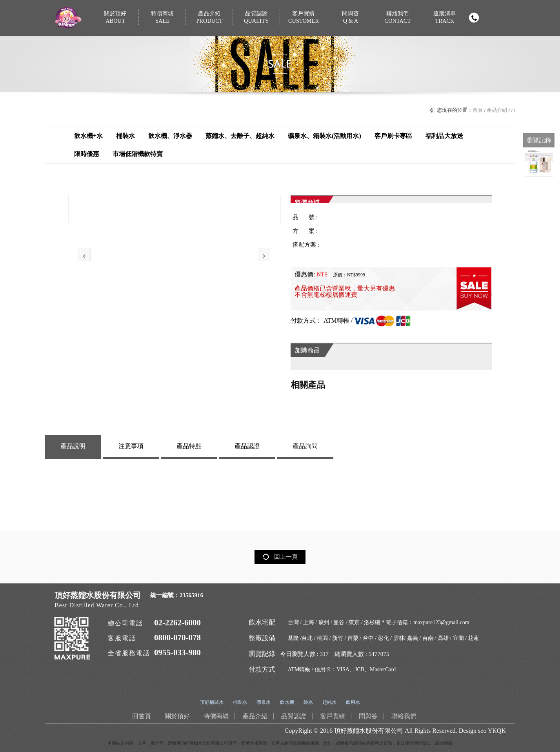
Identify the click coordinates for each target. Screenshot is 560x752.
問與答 (351, 17)
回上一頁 (286, 557)
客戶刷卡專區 (393, 136)
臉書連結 (539, 98)
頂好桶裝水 (212, 702)
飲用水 (353, 702)
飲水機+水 (88, 136)
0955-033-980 (177, 652)
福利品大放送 (444, 136)
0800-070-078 (177, 638)
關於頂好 (115, 17)
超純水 (329, 702)
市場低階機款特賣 (138, 154)
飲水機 (287, 702)
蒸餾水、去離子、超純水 (240, 136)
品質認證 (256, 17)
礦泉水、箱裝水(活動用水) (325, 136)
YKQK (497, 731)
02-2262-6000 (177, 623)
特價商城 (162, 17)
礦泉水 (264, 702)
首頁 (478, 110)
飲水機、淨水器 (170, 136)
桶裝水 (125, 136)
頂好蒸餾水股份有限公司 (369, 731)
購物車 (539, 51)
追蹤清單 (445, 17)
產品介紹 (209, 17)
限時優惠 (87, 154)
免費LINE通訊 (539, 122)
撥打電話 (474, 18)
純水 (308, 702)
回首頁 (539, 74)
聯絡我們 (398, 17)
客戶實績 (304, 17)
